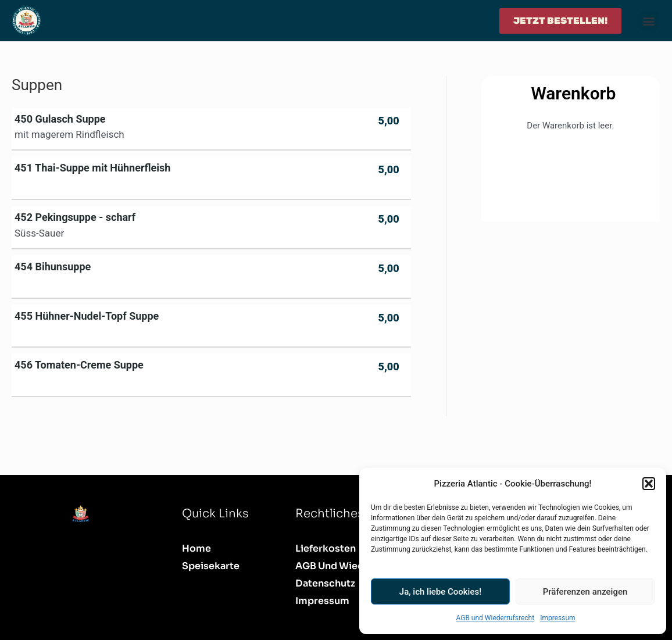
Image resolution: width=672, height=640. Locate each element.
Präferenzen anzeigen (585, 592)
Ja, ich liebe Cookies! (440, 592)
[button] (649, 484)
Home (196, 548)
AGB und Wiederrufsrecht (495, 618)
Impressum (557, 618)
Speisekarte (211, 566)
